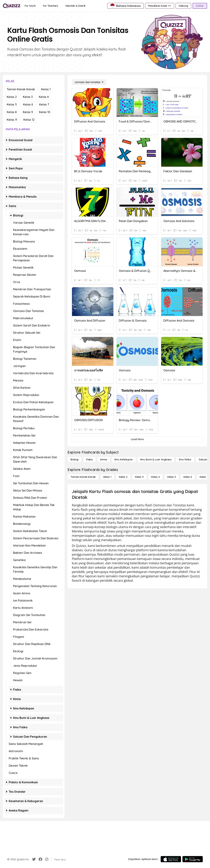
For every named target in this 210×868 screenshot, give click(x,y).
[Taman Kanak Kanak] (83, 477)
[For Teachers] (51, 6)
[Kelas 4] (156, 477)
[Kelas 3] (139, 477)
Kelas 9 (28, 112)
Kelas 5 (12, 104)
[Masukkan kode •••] (160, 6)
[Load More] (137, 439)
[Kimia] (104, 460)
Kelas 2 (12, 97)
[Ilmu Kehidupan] (124, 460)
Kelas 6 (28, 104)
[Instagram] (47, 859)
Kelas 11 (12, 120)
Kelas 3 (28, 97)
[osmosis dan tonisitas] (89, 82)
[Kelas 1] (107, 477)
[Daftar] (200, 6)
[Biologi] (75, 460)
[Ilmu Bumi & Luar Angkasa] (156, 460)
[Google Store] (193, 859)
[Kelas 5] (172, 477)
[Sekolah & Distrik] (76, 6)
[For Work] (30, 6)
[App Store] (171, 859)
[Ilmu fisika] (185, 460)
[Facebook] (40, 859)
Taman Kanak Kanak (21, 89)
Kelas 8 (12, 112)
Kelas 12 (29, 120)
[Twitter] (34, 859)
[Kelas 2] (123, 477)
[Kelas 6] (188, 477)
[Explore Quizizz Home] (12, 6)
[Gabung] (183, 6)
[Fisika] (89, 460)
